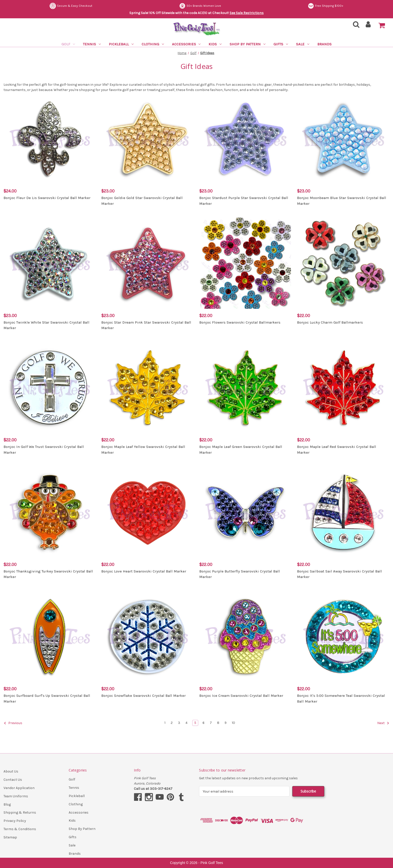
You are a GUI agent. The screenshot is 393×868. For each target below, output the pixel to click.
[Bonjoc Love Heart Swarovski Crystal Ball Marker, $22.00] (148, 512)
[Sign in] (368, 26)
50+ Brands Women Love (200, 6)
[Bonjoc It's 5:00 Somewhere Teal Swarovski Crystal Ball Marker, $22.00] (343, 637)
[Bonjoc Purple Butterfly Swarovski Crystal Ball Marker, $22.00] (245, 512)
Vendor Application (19, 788)
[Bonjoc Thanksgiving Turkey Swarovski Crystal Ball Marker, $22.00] (50, 512)
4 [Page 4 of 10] (186, 723)
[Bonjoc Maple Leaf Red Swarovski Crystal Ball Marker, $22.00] (343, 388)
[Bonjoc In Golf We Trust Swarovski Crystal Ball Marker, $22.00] (50, 388)
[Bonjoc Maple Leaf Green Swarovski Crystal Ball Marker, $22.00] (245, 388)
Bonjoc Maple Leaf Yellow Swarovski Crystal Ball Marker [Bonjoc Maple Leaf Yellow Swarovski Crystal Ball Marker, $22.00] (143, 450)
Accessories (186, 44)
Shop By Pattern (248, 44)
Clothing (153, 44)
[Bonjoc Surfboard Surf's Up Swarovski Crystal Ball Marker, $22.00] (50, 637)
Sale (303, 44)
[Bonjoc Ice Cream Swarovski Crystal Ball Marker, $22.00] (245, 637)
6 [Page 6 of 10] (204, 723)
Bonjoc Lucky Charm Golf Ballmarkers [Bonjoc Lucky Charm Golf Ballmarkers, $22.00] (330, 322)
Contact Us (13, 780)
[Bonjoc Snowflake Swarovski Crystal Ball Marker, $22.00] (148, 637)
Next (383, 723)
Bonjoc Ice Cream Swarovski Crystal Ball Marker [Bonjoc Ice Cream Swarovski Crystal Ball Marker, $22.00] (241, 696)
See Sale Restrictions (247, 13)
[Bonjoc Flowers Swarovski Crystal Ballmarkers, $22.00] (245, 263)
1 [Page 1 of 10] (165, 723)
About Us (11, 771)
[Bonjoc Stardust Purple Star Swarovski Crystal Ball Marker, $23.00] (245, 139)
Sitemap (10, 837)
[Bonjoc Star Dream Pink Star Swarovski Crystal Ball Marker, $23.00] (148, 263)
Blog (7, 804)
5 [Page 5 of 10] (195, 723)
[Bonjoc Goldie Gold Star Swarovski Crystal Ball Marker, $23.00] (148, 139)
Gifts (281, 44)
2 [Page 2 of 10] (172, 723)
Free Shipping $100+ (326, 6)
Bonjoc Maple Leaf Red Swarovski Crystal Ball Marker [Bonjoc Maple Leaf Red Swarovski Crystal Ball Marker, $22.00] (337, 450)
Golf (68, 44)
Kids (215, 44)
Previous (13, 723)
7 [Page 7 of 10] (211, 723)
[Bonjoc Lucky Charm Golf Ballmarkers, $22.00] (343, 263)
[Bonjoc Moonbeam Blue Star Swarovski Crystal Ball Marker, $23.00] (343, 139)
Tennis (92, 44)
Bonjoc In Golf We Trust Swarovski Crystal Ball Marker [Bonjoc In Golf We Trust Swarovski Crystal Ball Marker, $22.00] (44, 450)
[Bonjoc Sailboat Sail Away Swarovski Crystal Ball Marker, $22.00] (343, 512)
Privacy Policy (15, 821)
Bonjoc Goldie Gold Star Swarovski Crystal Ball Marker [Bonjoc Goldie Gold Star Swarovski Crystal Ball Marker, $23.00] (142, 201)
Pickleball (121, 44)
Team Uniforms (16, 796)
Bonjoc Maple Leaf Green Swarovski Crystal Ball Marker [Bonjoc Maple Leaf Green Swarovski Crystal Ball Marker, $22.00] (241, 450)
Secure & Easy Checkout (71, 6)
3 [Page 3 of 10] (179, 723)
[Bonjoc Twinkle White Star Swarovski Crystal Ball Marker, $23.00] (50, 263)
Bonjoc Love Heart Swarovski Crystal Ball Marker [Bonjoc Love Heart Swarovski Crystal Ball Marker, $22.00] (144, 571)
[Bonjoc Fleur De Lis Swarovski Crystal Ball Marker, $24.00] (50, 139)
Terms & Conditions (20, 829)
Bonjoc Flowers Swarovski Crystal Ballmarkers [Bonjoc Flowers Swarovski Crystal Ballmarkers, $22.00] (240, 322)
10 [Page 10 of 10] (233, 723)
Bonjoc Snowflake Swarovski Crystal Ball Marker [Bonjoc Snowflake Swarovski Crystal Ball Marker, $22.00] (143, 696)
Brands (324, 44)
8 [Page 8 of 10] (218, 723)
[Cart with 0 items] (382, 26)
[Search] (355, 26)
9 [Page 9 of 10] (226, 723)
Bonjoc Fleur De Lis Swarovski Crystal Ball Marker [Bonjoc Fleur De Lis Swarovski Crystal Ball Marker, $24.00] (47, 198)
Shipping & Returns (20, 812)
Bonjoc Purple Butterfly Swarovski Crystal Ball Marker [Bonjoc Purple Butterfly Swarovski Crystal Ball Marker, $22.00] (240, 574)
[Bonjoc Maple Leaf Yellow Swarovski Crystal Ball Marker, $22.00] (148, 388)
